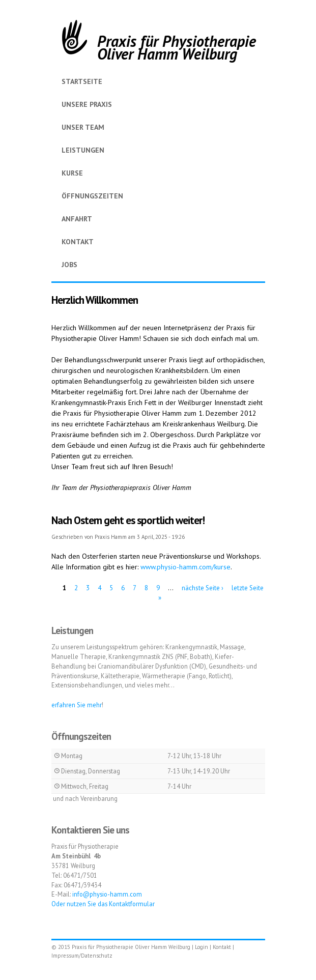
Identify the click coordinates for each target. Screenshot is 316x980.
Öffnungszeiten (92, 196)
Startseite (82, 81)
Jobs (69, 265)
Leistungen (83, 150)
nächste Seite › (203, 587)
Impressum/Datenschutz (82, 956)
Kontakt (78, 242)
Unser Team (83, 127)
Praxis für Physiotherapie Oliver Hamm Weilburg (177, 47)
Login (202, 947)
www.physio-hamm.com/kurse (185, 567)
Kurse (72, 173)
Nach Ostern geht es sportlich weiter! (128, 520)
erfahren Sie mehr (77, 705)
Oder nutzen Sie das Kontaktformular (103, 904)
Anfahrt (77, 219)
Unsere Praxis (87, 104)
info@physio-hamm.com (107, 894)
